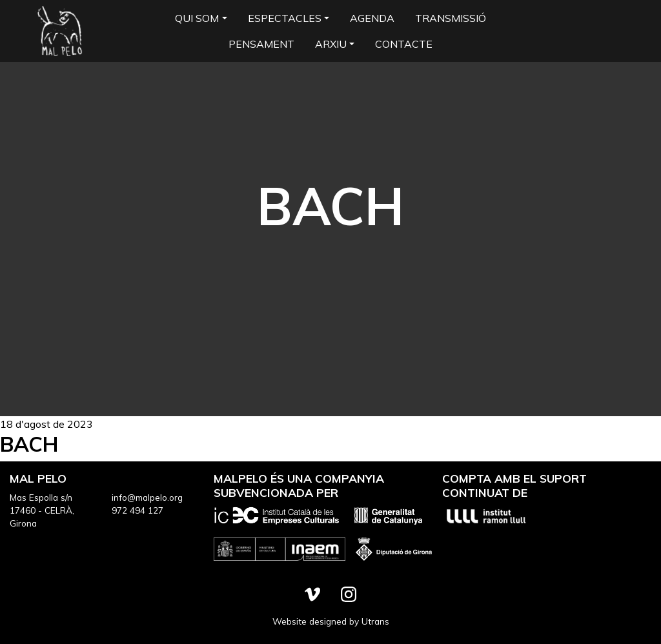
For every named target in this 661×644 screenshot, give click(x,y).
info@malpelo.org (147, 497)
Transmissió (451, 18)
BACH (29, 444)
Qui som (197, 18)
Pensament (261, 44)
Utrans (375, 621)
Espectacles (285, 18)
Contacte (404, 44)
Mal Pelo (59, 31)
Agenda (372, 18)
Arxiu (331, 44)
